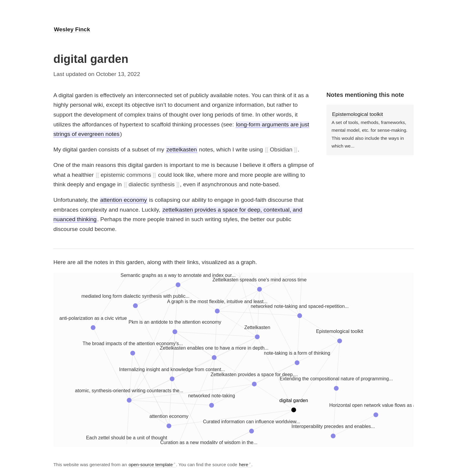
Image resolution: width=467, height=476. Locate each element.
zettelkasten (182, 149)
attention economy (123, 200)
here (243, 465)
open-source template (151, 465)
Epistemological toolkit (358, 114)
